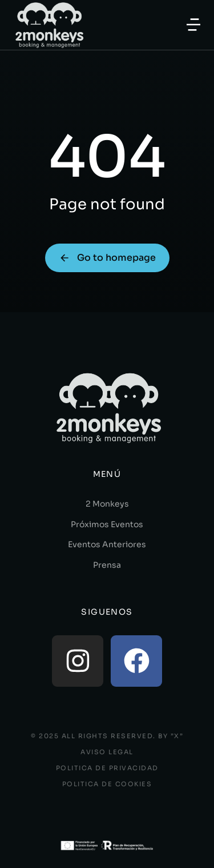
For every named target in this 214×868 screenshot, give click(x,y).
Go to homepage (107, 258)
